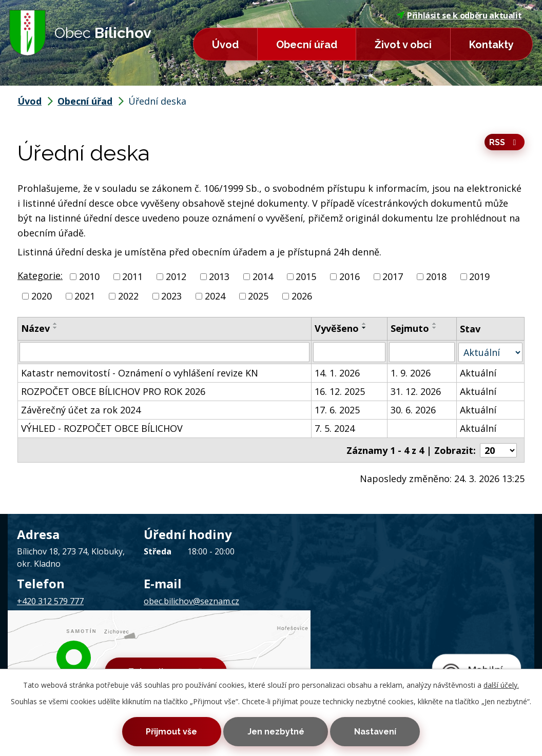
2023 (171, 296)
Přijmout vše (167, 731)
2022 (128, 296)
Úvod (225, 45)
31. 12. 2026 (416, 391)
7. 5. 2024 (335, 428)
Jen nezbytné (276, 731)
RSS (504, 143)
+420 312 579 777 (50, 601)
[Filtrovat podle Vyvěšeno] (349, 352)
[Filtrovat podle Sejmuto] (422, 352)
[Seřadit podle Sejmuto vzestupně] (435, 324)
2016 (350, 276)
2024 (215, 296)
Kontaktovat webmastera (143, 645)
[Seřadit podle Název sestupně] (55, 328)
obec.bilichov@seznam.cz (191, 601)
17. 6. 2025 (337, 409)
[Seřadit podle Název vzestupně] (55, 324)
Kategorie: (40, 275)
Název (35, 328)
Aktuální (479, 372)
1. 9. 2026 (411, 372)
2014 (263, 276)
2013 (219, 276)
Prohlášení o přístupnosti (291, 645)
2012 (176, 276)
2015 (306, 276)
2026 (302, 296)
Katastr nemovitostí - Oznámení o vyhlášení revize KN (140, 372)
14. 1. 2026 (337, 372)
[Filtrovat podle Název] (164, 352)
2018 (436, 276)
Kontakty (491, 45)
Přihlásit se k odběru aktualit (459, 15)
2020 (42, 296)
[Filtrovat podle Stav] (491, 352)
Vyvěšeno (337, 328)
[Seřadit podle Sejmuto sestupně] (435, 328)
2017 (393, 276)
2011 (132, 276)
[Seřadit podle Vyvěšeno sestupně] (364, 328)
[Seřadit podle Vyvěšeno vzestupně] (364, 324)
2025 (258, 296)
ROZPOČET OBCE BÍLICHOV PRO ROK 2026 (113, 391)
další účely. (501, 683)
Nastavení (379, 731)
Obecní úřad (307, 45)
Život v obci (403, 45)
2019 (479, 276)
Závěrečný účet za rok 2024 (81, 409)
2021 (85, 296)
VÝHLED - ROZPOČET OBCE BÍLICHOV (102, 428)
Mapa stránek (218, 645)
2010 (89, 276)
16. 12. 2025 (340, 391)
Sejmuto (410, 328)
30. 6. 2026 (414, 409)
